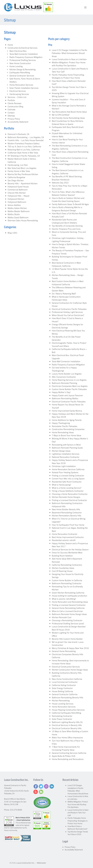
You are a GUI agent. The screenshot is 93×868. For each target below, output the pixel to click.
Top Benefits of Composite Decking (67, 226)
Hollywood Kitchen (16, 199)
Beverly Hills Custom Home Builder (67, 639)
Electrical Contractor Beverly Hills (67, 728)
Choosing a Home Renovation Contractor (70, 494)
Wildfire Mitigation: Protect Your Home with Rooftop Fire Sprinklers (78, 804)
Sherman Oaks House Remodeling (23, 220)
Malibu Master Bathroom (19, 211)
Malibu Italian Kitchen (17, 208)
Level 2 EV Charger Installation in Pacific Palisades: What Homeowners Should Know (70, 53)
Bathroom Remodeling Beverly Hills (68, 697)
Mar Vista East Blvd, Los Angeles (22, 168)
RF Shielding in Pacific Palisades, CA (24, 156)
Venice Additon (14, 205)
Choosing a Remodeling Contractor (67, 620)
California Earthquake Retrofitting (66, 713)
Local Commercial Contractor (65, 682)
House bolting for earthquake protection (69, 596)
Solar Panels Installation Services (24, 88)
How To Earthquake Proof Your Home (68, 525)
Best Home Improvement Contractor (68, 537)
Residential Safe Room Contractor (67, 482)
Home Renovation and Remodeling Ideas (70, 602)
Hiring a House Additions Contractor (68, 491)
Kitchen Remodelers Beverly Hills (67, 515)
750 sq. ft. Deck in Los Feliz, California (24, 146)
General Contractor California (65, 694)
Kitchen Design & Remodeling (23, 69)
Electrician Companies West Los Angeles (70, 386)
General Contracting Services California (69, 753)
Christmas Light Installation (64, 466)
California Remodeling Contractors (67, 565)
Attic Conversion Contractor (64, 377)
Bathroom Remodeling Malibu (65, 398)
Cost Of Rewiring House (62, 571)
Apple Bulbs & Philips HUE (64, 756)
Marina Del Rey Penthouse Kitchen (23, 174)
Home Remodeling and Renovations (68, 759)
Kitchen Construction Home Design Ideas (70, 670)
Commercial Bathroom (18, 189)
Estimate (12, 109)
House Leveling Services (63, 704)
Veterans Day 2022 (60, 182)
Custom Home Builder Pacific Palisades (69, 389)
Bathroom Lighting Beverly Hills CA (67, 722)
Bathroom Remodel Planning (64, 383)
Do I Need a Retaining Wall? (64, 293)
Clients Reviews (15, 103)
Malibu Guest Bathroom (18, 217)
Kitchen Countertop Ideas (63, 568)
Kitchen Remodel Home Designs (66, 497)
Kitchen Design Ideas (61, 451)
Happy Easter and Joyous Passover (67, 395)
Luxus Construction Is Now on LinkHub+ (69, 59)
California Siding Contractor (64, 685)
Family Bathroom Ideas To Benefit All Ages (70, 204)
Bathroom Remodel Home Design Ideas (69, 614)
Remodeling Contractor (62, 716)
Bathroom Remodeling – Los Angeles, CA (26, 137)
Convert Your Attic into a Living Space (68, 478)
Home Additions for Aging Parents (67, 420)
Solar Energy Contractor (62, 688)
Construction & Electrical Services (23, 48)
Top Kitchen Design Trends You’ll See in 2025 (78, 833)
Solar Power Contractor (62, 719)
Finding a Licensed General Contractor (69, 605)
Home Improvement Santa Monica (67, 411)
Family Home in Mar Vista (19, 171)
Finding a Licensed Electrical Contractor (69, 500)
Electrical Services (18, 91)
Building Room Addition (62, 556)
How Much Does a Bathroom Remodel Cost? (77, 828)
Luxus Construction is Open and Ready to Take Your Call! (78, 813)
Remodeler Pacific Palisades (65, 426)
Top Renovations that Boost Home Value (69, 112)
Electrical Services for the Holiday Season (70, 549)
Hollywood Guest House (18, 186)
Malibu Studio (14, 214)
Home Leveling (16, 66)
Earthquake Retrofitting (20, 72)
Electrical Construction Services (66, 667)
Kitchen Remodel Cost (62, 617)
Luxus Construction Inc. (25, 863)
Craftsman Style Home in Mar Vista (23, 153)
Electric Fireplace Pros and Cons (66, 229)
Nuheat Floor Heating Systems (65, 472)
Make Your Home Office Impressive (67, 737)
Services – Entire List (17, 97)
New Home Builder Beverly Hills (66, 509)
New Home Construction (20, 63)
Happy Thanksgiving (61, 423)
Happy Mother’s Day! (61, 392)
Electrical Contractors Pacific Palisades (69, 309)
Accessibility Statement (18, 122)
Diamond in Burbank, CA (18, 134)
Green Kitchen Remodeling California (68, 593)
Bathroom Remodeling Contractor (67, 583)
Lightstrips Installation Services (66, 454)
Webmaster (42, 863)
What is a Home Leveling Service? (67, 488)
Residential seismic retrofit (64, 540)
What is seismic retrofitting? (64, 599)
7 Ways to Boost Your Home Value (67, 435)
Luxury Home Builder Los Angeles (67, 374)
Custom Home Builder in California (67, 580)
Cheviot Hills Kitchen (17, 193)
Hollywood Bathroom (17, 202)
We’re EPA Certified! (61, 115)
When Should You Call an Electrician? (68, 315)
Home (10, 45)
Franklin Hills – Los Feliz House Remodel (26, 140)
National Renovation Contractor (66, 457)
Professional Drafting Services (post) (68, 623)
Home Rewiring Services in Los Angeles (69, 380)
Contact (11, 112)
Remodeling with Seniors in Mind (66, 445)
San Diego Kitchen (16, 180)
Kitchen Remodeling (61, 700)
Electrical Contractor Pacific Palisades (69, 401)
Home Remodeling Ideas (63, 432)
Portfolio (11, 100)
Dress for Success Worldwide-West (67, 552)
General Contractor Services (22, 75)
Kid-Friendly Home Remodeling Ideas (68, 118)
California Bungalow (16, 177)
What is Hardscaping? (61, 485)
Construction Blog (15, 106)
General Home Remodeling (64, 651)
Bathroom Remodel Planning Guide (67, 448)
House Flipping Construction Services (68, 710)
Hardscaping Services (19, 94)
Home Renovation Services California (68, 469)
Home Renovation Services (21, 85)
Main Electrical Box (18, 51)
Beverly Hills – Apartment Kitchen (23, 183)
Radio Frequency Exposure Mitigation (26, 57)
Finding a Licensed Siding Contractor (68, 475)
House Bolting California (62, 691)
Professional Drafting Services (23, 60)
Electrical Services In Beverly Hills (67, 725)
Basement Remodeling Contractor (67, 512)
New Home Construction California (67, 679)
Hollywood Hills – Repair (19, 196)
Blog (10, 233)
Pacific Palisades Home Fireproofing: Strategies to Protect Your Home (78, 821)
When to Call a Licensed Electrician (67, 611)
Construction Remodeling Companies (68, 429)
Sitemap (11, 116)
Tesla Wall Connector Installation (24, 54)
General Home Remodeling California (68, 608)
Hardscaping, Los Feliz (18, 165)
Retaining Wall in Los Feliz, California (24, 149)
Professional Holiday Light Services (67, 312)
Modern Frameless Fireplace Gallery (24, 143)
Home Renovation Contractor (65, 534)
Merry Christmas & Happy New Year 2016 (70, 648)
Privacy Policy (14, 119)
